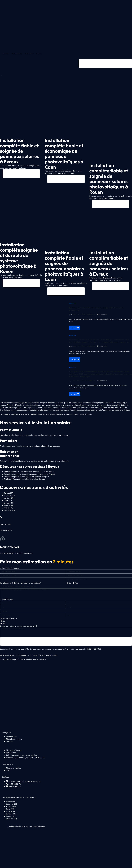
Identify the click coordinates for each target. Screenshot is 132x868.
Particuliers (5, 54)
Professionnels (17, 54)
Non (77, 585)
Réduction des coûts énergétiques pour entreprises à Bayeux (29, 476)
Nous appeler (6, 526)
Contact (39, 54)
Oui (70, 585)
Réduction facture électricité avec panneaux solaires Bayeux (29, 474)
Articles (73, 305)
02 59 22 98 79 (95, 652)
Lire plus (75, 329)
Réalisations (29, 54)
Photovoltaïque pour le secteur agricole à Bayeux (24, 481)
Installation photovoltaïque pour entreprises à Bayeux (27, 479)
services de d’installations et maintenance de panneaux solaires (65, 416)
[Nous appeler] (1, 519)
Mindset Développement (84, 316)
